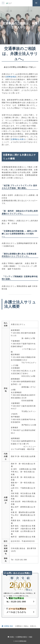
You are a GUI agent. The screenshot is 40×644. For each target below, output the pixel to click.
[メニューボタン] (3, 3)
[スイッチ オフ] (36, 3)
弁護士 (12, 637)
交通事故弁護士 (22, 637)
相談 (31, 637)
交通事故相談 (11, 77)
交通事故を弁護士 (18, 139)
